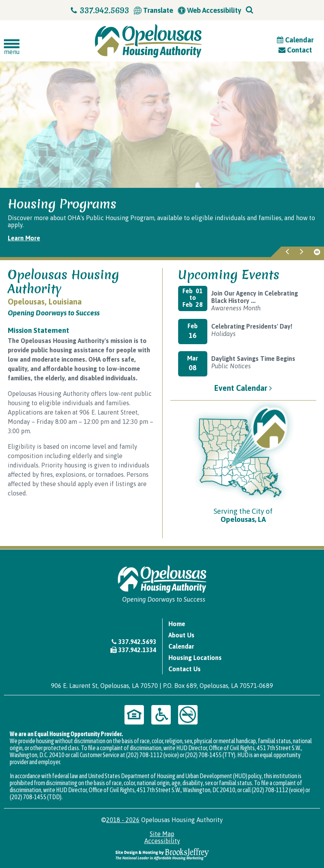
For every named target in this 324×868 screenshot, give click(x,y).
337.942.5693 (100, 10)
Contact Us (185, 669)
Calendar (295, 40)
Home (177, 624)
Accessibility (162, 841)
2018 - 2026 (123, 820)
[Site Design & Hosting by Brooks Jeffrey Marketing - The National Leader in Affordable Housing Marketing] (162, 854)
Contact (295, 50)
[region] (162, 222)
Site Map (162, 834)
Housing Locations (195, 658)
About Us (181, 635)
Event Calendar (243, 388)
